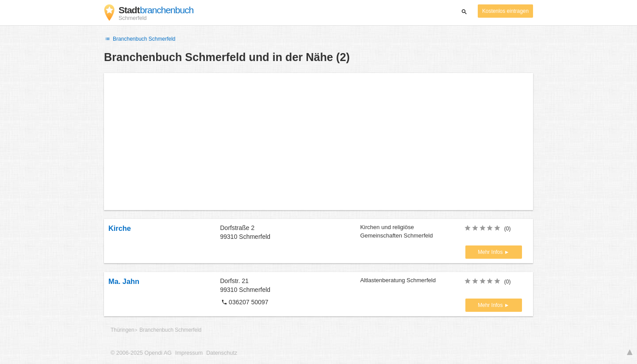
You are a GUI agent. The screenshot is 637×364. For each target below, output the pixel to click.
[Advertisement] (318, 142)
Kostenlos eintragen (505, 11)
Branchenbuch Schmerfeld (140, 39)
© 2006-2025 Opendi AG (141, 353)
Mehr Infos (491, 252)
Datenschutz (222, 353)
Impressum (189, 353)
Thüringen (123, 330)
